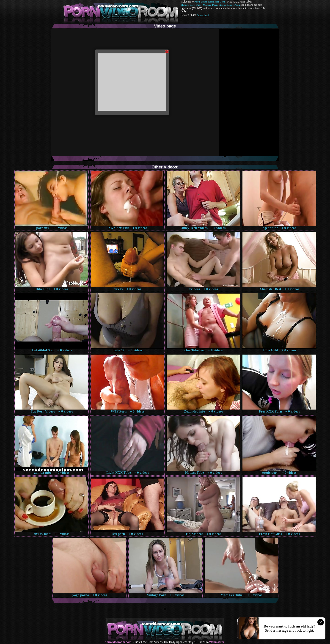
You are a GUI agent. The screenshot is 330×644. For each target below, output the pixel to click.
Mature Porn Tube (191, 5)
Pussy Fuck (203, 15)
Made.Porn (234, 5)
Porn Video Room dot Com (210, 2)
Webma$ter (217, 642)
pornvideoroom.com (118, 642)
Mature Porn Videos (214, 5)
